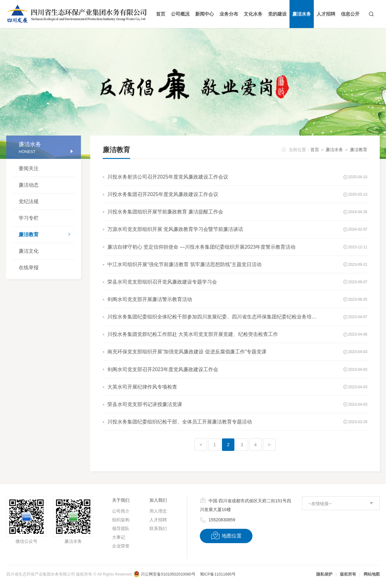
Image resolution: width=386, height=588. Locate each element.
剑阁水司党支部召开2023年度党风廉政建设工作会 (163, 369)
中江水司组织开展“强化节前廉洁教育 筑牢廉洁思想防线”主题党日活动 (184, 264)
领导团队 (121, 528)
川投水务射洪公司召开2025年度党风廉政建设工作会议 (168, 177)
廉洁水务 (334, 150)
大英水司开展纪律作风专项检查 (142, 387)
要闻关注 (29, 168)
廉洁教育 (47, 235)
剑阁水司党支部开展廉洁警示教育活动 (150, 299)
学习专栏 (29, 218)
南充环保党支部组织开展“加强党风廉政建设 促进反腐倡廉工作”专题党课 (187, 352)
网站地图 (372, 574)
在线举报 (29, 268)
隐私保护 (324, 574)
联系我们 (158, 528)
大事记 (119, 537)
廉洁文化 (29, 251)
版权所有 (348, 574)
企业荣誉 (121, 546)
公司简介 (121, 511)
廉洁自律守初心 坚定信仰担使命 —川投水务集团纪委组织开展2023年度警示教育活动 (201, 247)
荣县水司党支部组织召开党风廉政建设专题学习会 (162, 282)
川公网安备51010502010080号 (164, 574)
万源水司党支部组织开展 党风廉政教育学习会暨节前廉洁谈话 (175, 229)
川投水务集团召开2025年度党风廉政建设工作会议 (163, 194)
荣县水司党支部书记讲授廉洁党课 (145, 404)
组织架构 (121, 520)
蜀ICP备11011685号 (218, 574)
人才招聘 (158, 520)
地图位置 (226, 536)
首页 (315, 150)
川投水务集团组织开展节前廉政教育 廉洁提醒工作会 (165, 212)
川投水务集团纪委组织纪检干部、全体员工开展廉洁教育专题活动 (180, 422)
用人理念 (158, 511)
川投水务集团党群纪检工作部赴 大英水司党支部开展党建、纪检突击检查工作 (193, 334)
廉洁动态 (29, 185)
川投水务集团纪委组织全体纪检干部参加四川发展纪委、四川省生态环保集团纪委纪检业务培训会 (214, 317)
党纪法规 (29, 201)
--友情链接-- (320, 504)
